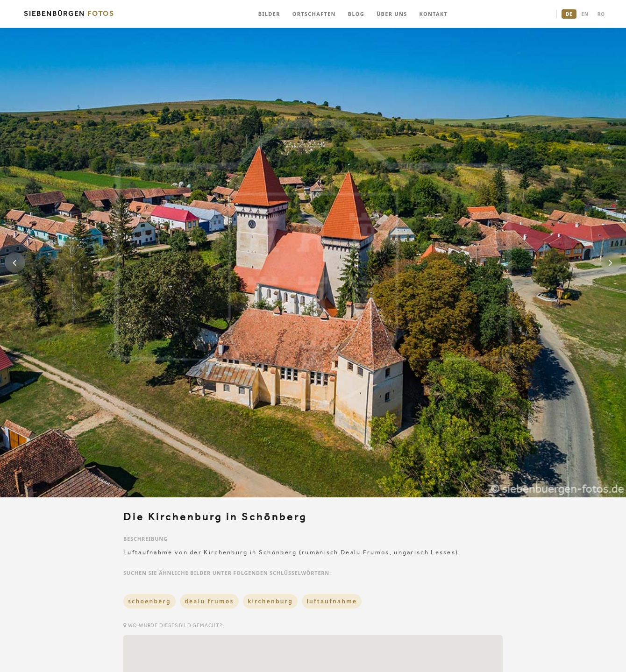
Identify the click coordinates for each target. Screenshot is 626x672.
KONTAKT (434, 14)
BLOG (356, 14)
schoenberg (149, 601)
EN (585, 14)
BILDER (269, 14)
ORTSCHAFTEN (314, 14)
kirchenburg (270, 601)
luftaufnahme (332, 601)
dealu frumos (209, 601)
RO (601, 14)
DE (569, 14)
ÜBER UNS (392, 14)
